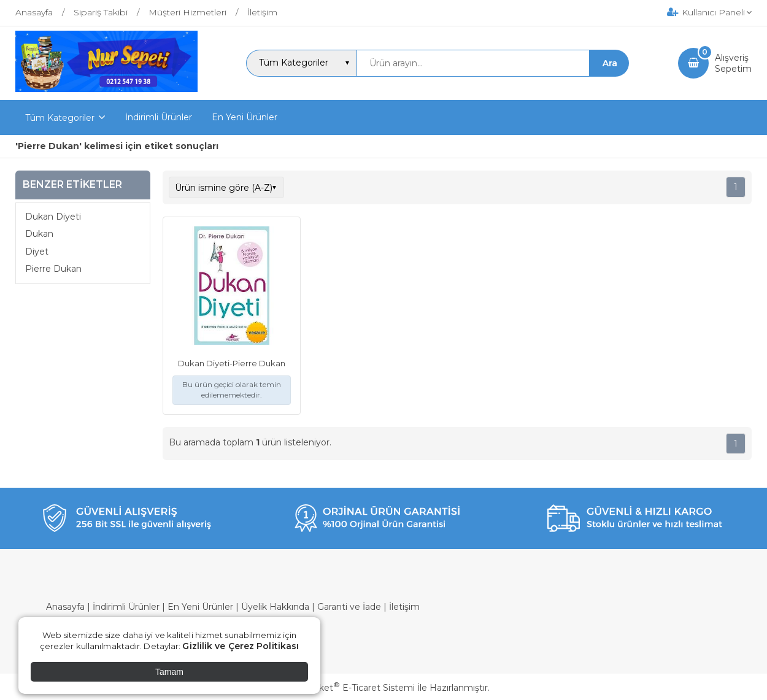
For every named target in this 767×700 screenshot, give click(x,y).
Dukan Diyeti (53, 217)
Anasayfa (65, 607)
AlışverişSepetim (733, 63)
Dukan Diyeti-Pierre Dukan (232, 363)
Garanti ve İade (349, 607)
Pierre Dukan (53, 269)
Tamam (169, 672)
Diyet (37, 252)
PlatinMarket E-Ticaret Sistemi (346, 688)
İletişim (404, 607)
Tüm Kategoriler (60, 118)
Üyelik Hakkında (275, 607)
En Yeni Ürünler (200, 607)
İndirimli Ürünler (126, 607)
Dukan (39, 234)
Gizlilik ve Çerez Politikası (241, 646)
